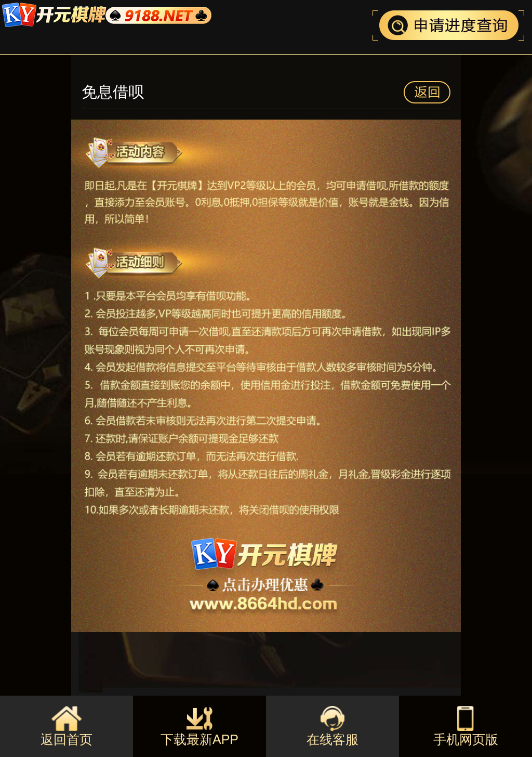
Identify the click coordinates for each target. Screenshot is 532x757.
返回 (427, 92)
